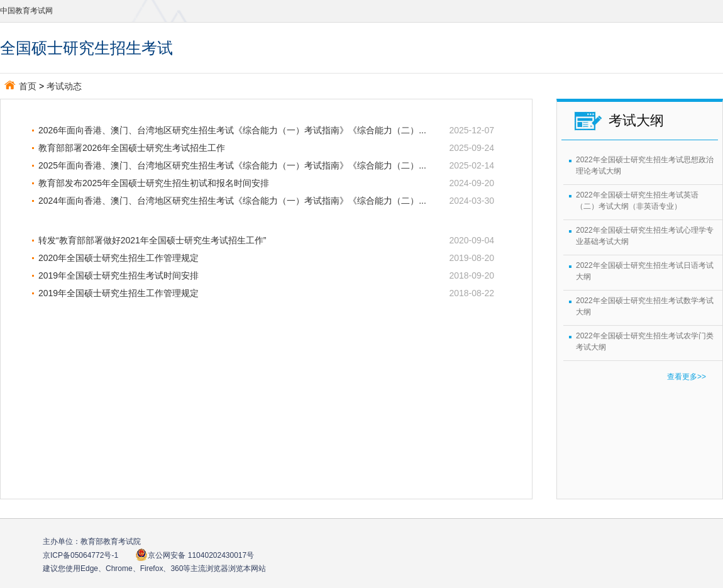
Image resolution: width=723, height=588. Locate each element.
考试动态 (64, 86)
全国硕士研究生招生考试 (86, 48)
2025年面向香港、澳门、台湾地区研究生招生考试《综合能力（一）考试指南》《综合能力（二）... (232, 165)
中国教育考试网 (26, 11)
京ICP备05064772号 (80, 555)
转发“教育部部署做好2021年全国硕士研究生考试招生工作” (152, 240)
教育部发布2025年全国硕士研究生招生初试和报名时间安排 (154, 183)
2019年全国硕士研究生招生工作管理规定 (119, 293)
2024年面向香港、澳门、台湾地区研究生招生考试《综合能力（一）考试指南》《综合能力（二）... (232, 201)
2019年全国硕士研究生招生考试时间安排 (119, 275)
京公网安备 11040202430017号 (195, 555)
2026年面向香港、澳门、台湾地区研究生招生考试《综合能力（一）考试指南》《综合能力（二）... (232, 130)
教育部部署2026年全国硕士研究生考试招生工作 (141, 148)
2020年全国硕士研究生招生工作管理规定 (119, 258)
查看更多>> (687, 377)
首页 (20, 86)
